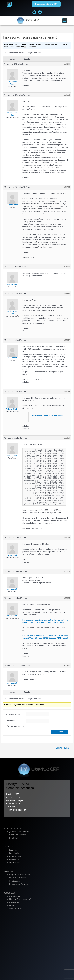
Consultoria (14, 859)
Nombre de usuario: (13, 714)
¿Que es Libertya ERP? (19, 832)
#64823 (67, 267)
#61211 (67, 64)
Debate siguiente (64, 748)
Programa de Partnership (20, 875)
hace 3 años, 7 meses (12, 47)
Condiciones (15, 881)
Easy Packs (14, 853)
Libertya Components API (20, 899)
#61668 (67, 95)
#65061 (67, 438)
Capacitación (15, 856)
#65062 (67, 538)
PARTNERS (8, 871)
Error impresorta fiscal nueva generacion (47, 416)
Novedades (14, 902)
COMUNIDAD (9, 893)
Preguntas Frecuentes (19, 835)
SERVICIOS (8, 847)
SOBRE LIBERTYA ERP (13, 828)
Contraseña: (10, 721)
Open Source (15, 896)
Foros (12, 906)
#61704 (67, 187)
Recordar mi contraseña (17, 727)
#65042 (67, 340)
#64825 (67, 294)
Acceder (60, 732)
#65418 (67, 665)
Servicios (13, 850)
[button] (9, 4)
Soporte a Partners (17, 878)
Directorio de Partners (19, 884)
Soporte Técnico (16, 863)
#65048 (67, 392)
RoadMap (13, 838)
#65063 (67, 571)
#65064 (67, 598)
